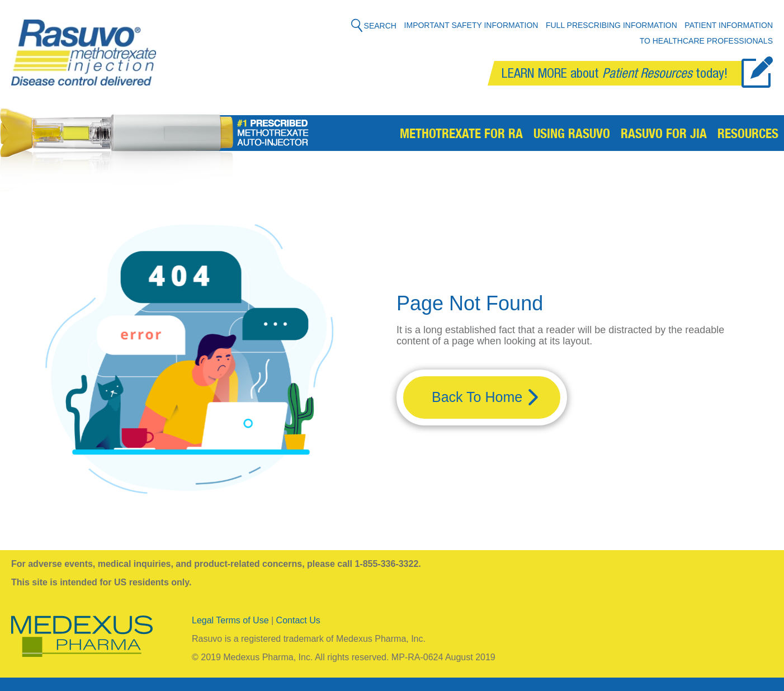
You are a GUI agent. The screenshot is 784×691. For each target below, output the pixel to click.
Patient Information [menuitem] (729, 25)
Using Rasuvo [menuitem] (572, 136)
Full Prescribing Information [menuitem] (611, 25)
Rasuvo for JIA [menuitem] (664, 136)
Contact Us (298, 620)
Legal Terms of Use (230, 620)
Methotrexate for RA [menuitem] (461, 136)
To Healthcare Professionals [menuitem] (706, 41)
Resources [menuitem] (748, 136)
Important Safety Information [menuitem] (471, 25)
